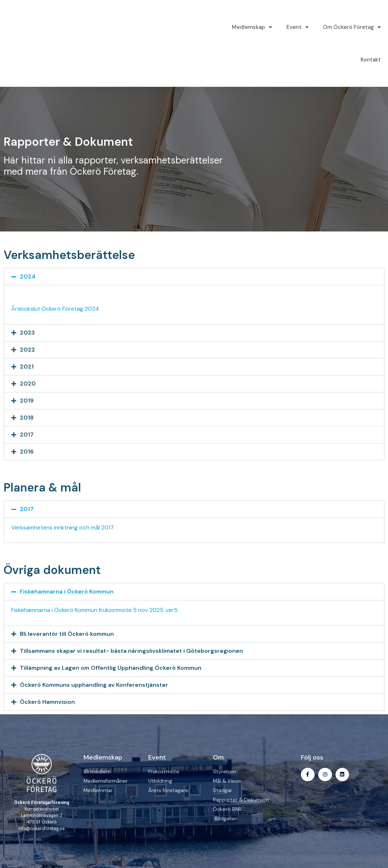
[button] (194, 277)
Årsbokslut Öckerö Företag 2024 (55, 309)
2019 (27, 401)
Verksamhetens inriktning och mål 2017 (63, 527)
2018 (27, 418)
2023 (27, 333)
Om (218, 757)
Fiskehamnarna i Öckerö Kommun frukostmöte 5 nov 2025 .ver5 (94, 610)
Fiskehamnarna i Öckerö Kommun (67, 592)
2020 (28, 384)
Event (297, 27)
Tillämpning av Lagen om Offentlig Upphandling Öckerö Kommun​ (111, 668)
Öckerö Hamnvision (47, 702)
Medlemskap (252, 27)
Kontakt (371, 60)
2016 (27, 452)
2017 (27, 435)
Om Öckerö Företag (352, 27)
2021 (27, 367)
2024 (28, 276)
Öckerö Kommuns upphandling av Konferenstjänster (94, 685)
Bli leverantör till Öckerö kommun (67, 634)
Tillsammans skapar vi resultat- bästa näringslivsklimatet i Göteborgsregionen (131, 651)
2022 (27, 350)
